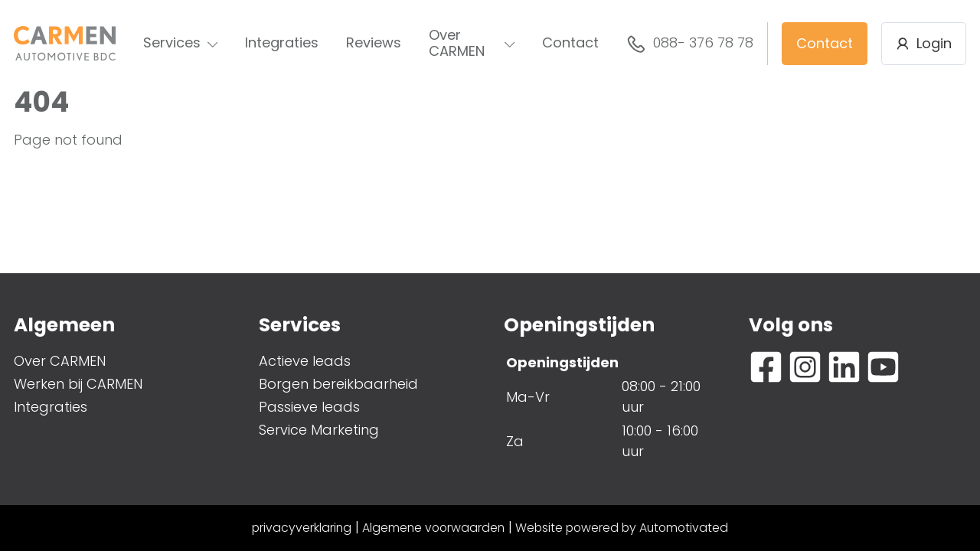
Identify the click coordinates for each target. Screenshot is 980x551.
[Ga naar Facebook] (766, 367)
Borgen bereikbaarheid (338, 384)
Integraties (282, 42)
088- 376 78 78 (690, 44)
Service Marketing (319, 430)
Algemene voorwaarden (433, 528)
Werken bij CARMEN (78, 384)
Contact (570, 42)
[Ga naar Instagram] (805, 367)
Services (181, 42)
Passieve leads (309, 407)
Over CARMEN (472, 43)
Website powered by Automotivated (622, 528)
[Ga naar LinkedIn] (844, 367)
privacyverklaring (302, 528)
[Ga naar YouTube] (883, 367)
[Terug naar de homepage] (65, 43)
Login (924, 43)
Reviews (374, 42)
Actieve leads (305, 361)
